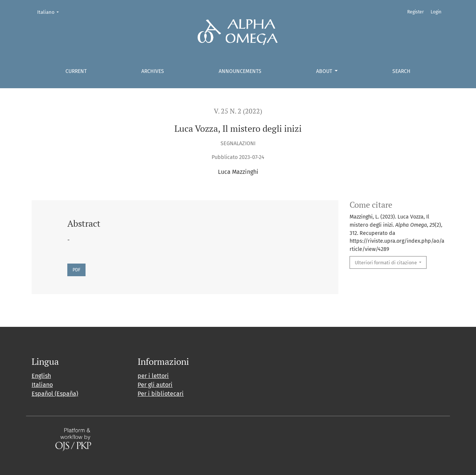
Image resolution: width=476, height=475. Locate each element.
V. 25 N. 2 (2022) (238, 111)
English (41, 376)
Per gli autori (155, 385)
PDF (76, 270)
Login (436, 12)
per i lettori (153, 376)
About (325, 71)
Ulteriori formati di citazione (386, 263)
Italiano (50, 12)
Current (76, 71)
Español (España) (55, 394)
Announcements (240, 71)
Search (401, 71)
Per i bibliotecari (161, 394)
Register (416, 12)
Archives (153, 71)
